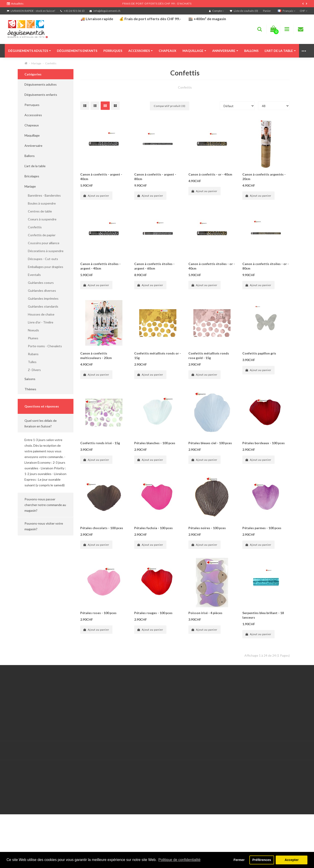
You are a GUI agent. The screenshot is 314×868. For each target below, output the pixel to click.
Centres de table (38, 211)
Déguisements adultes (29, 51)
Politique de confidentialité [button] (179, 860)
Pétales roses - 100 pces (98, 613)
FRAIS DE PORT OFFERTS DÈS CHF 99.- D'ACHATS (157, 4)
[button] (46, 423)
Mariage (36, 63)
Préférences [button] (262, 860)
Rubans (32, 354)
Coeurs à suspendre (40, 219)
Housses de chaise (39, 314)
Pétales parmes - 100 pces (262, 528)
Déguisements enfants (77, 51)
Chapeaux (168, 51)
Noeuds (32, 330)
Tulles (30, 362)
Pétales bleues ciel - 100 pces (210, 443)
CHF (303, 11)
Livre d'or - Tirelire (39, 322)
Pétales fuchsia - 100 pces (153, 528)
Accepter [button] (292, 860)
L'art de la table (280, 51)
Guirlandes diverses (40, 291)
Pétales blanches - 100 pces (155, 443)
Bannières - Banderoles (43, 195)
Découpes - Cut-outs (41, 259)
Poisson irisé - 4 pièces (205, 613)
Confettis (51, 63)
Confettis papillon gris (259, 353)
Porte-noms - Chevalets (43, 346)
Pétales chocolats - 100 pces (102, 528)
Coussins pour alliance (42, 243)
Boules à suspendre (40, 203)
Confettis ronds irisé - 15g (100, 443)
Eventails (33, 275)
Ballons (251, 51)
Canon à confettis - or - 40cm (210, 174)
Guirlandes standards (41, 306)
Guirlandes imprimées (41, 298)
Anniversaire (225, 51)
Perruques (113, 51)
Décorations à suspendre (44, 251)
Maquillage (194, 51)
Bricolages (32, 176)
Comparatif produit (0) (170, 106)
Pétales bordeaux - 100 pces (264, 443)
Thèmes (30, 389)
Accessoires (140, 51)
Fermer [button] (239, 860)
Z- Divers (33, 370)
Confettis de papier (40, 235)
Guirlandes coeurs (39, 283)
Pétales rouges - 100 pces (153, 613)
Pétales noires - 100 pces (207, 528)
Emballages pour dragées (44, 267)
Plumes (31, 338)
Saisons (30, 379)
